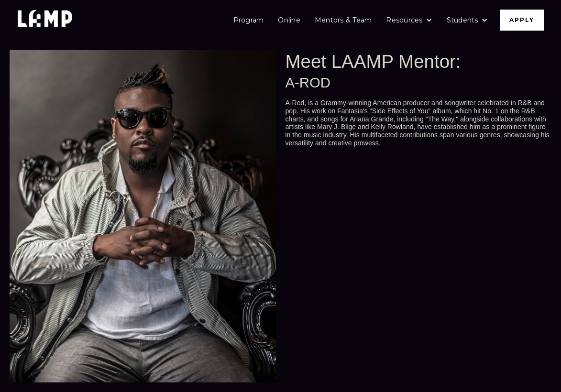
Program (249, 20)
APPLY (522, 20)
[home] (45, 20)
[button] (409, 20)
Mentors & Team (343, 20)
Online (289, 20)
